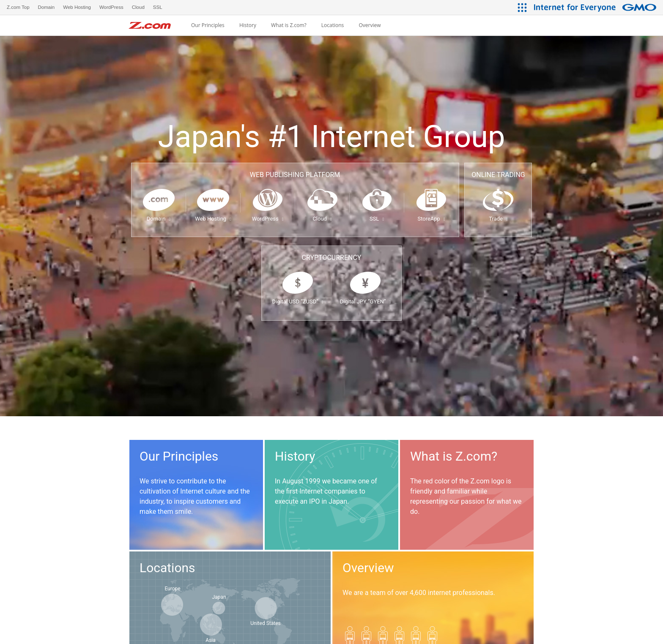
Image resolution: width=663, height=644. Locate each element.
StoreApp (431, 219)
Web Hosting (213, 219)
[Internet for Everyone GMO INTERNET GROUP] (596, 7)
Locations (333, 25)
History (248, 25)
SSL (377, 219)
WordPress (268, 219)
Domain (159, 219)
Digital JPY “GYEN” (365, 302)
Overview (370, 25)
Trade (498, 219)
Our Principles (208, 25)
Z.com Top (18, 7)
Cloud (322, 219)
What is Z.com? (289, 25)
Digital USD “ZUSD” (297, 302)
